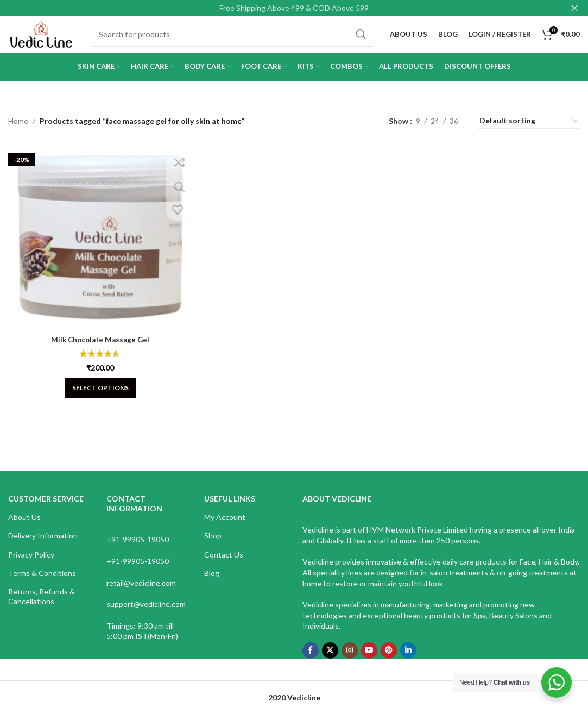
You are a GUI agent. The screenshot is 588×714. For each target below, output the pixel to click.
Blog (212, 583)
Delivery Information (43, 545)
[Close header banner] (574, 8)
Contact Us (224, 564)
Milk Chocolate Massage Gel (98, 345)
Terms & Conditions (42, 583)
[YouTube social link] (369, 660)
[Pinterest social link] (389, 660)
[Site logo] (49, 38)
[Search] (240, 40)
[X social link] (330, 660)
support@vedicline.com (146, 614)
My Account (225, 527)
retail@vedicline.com (141, 593)
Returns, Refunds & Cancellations (42, 606)
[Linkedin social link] (408, 660)
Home (18, 131)
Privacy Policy (31, 564)
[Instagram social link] (350, 660)
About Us (24, 527)
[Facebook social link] (311, 660)
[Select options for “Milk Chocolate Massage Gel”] (98, 393)
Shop (213, 545)
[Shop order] (529, 131)
